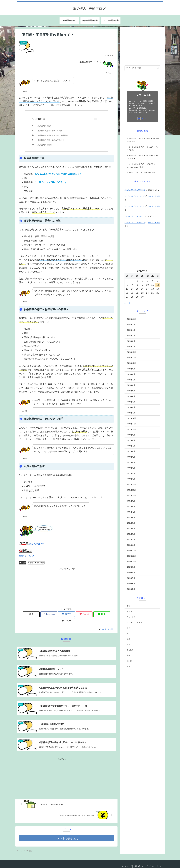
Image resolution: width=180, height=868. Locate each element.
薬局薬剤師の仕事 (45, 126)
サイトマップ (126, 860)
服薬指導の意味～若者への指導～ (51, 131)
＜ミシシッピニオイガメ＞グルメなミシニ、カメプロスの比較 (142, 166)
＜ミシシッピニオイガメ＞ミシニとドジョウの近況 (143, 148)
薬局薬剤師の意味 (45, 145)
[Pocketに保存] (74, 614)
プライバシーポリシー (154, 860)
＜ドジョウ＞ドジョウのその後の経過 (141, 173)
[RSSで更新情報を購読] (146, 119)
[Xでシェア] (26, 614)
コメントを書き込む (66, 832)
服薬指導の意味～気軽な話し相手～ (52, 140)
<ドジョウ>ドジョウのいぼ (135, 190)
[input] (142, 68)
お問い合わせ (138, 860)
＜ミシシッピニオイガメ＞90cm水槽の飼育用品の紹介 (143, 140)
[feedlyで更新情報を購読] (142, 119)
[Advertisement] (66, 587)
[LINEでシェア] (90, 614)
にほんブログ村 (32, 544)
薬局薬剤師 (39, 563)
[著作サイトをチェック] (139, 119)
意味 (31, 563)
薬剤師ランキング (26, 556)
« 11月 (128, 303)
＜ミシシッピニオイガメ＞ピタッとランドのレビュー (143, 157)
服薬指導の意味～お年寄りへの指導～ (53, 135)
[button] (106, 614)
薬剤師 (23, 563)
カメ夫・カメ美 (142, 95)
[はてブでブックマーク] (58, 614)
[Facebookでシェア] (42, 614)
